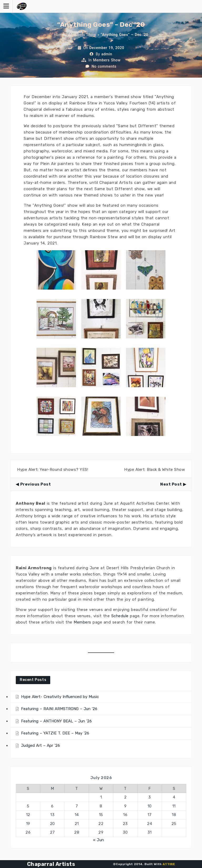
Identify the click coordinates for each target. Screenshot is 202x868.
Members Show (82, 35)
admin (107, 54)
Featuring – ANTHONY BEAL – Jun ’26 (56, 721)
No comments (104, 66)
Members (82, 622)
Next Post (171, 484)
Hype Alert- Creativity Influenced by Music (60, 697)
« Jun (99, 840)
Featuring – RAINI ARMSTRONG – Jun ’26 (59, 709)
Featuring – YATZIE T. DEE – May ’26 (55, 733)
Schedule (120, 616)
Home (59, 35)
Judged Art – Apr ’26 (41, 745)
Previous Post (36, 484)
